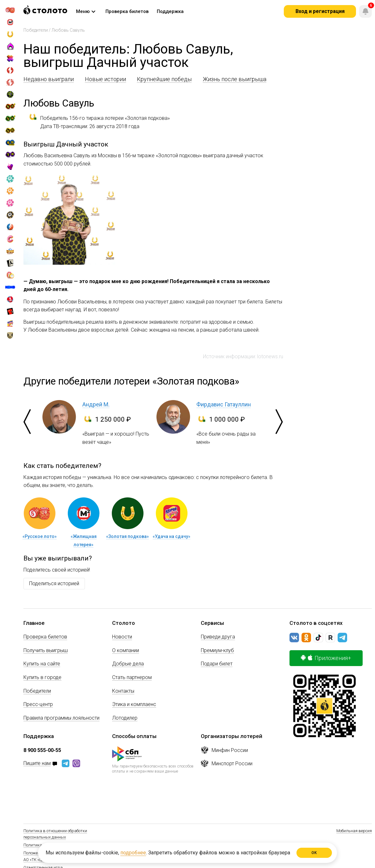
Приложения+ (326, 658)
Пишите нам (37, 764)
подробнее (133, 853)
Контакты (123, 691)
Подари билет (217, 664)
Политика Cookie (39, 845)
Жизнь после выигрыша (235, 79)
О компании (126, 650)
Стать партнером (132, 677)
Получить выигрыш (46, 650)
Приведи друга (218, 637)
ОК (314, 853)
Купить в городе (42, 677)
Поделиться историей (54, 583)
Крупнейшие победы (164, 79)
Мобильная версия (354, 831)
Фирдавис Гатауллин (224, 404)
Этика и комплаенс (134, 704)
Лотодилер (125, 718)
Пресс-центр (38, 704)
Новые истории (105, 79)
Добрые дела (128, 664)
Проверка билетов (45, 637)
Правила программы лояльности (61, 718)
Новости (122, 637)
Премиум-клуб (217, 650)
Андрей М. (96, 404)
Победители (36, 30)
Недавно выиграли (49, 79)
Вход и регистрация (320, 11)
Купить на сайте (42, 664)
